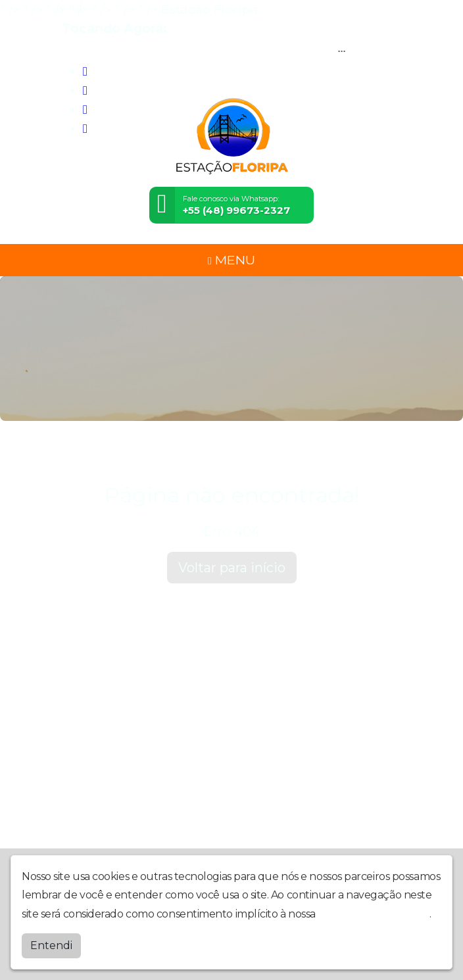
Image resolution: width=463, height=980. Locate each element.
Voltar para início (232, 568)
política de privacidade (374, 914)
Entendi (51, 945)
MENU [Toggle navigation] (231, 260)
